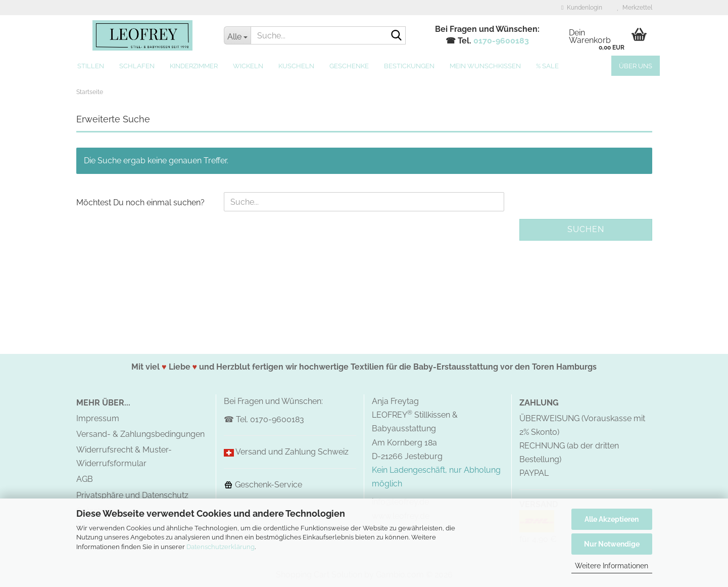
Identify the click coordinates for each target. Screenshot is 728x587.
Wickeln (248, 66)
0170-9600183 (501, 41)
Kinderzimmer (194, 66)
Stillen (91, 66)
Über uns (636, 66)
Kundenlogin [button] (581, 8)
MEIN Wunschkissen (485, 66)
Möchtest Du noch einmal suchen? (140, 202)
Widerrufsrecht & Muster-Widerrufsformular (124, 457)
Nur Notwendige (612, 544)
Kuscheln (296, 66)
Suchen (586, 229)
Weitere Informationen (612, 566)
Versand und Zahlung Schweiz (292, 452)
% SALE (547, 66)
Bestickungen (409, 66)
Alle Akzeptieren (612, 519)
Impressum (98, 418)
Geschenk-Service (263, 485)
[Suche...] (237, 35)
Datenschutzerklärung (221, 547)
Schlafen (137, 66)
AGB (85, 479)
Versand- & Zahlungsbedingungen (140, 434)
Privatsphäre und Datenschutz (132, 495)
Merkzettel (635, 8)
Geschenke (349, 66)
